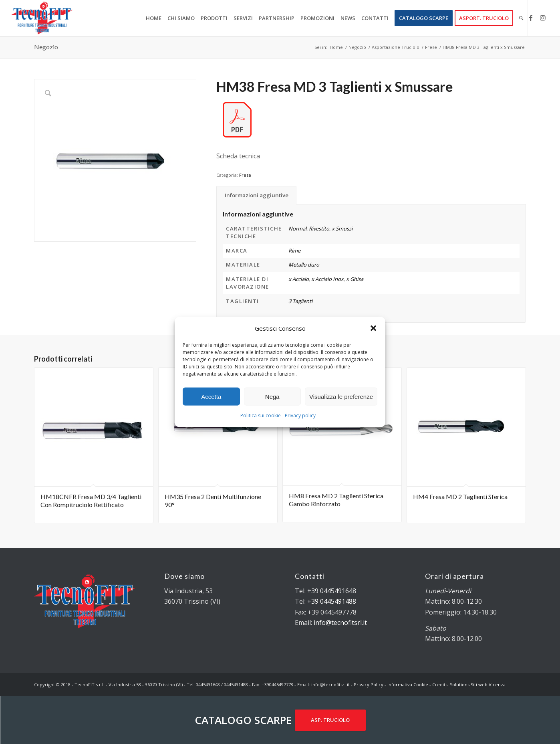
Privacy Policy (369, 684)
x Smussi (342, 228)
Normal (297, 228)
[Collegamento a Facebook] (531, 18)
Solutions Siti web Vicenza (478, 684)
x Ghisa (355, 279)
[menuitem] (154, 18)
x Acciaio (299, 279)
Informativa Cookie (408, 684)
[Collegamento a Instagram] (543, 18)
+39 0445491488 (332, 601)
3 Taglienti (300, 301)
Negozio (46, 47)
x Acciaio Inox (327, 279)
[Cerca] (521, 18)
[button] (373, 328)
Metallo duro (304, 265)
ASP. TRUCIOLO (330, 720)
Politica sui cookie (261, 415)
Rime (294, 251)
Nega (272, 397)
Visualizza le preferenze (341, 397)
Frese (245, 175)
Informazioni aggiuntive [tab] (257, 195)
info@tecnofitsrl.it (340, 623)
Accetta (211, 397)
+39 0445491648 (332, 591)
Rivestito (319, 228)
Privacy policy (300, 415)
